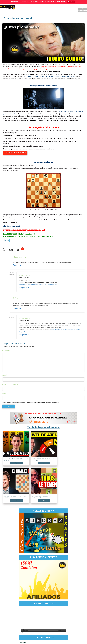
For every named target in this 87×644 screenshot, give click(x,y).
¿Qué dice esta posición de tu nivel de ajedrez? (12, 449)
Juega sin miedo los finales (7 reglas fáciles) (51, 449)
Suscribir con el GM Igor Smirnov (16, 153)
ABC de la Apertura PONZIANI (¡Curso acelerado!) (72, 611)
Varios (25, 593)
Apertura (26, 585)
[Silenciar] (60, 573)
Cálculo (25, 587)
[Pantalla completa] (62, 573)
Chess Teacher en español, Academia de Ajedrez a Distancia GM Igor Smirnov (25, 637)
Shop (3, 634)
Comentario (7, 348)
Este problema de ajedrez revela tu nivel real (31, 449)
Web (4, 391)
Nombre (6, 372)
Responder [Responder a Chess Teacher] (25, 287)
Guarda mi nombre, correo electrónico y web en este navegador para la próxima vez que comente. (32, 399)
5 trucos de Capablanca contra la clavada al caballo (73, 619)
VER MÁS (71, 2)
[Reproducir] (25, 573)
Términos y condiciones (73, 637)
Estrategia (26, 590)
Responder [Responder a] (17, 306)
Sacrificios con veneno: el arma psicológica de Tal (70, 449)
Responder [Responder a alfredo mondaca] (17, 265)
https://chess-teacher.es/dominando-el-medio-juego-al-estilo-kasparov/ (39, 284)
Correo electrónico (10, 382)
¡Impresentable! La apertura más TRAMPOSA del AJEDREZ (71, 627)
